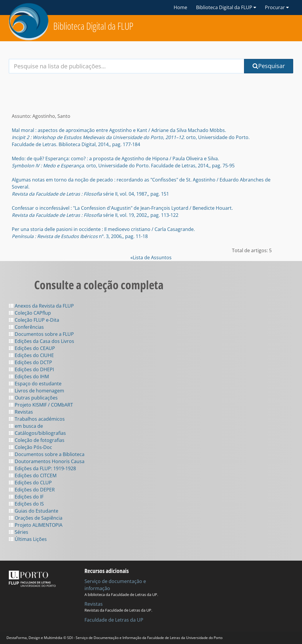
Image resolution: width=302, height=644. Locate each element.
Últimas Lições (28, 539)
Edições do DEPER (32, 490)
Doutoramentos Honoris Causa (47, 461)
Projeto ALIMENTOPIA (36, 525)
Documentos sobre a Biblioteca (47, 454)
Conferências (26, 327)
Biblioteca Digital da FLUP (93, 26)
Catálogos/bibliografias (37, 433)
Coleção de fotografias (37, 440)
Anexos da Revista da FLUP (41, 306)
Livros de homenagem (36, 391)
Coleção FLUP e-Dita (34, 320)
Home (180, 7)
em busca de (26, 426)
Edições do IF (26, 497)
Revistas (21, 412)
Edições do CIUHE (31, 355)
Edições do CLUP (30, 483)
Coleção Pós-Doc (30, 447)
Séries (19, 532)
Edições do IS (26, 504)
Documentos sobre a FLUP (41, 334)
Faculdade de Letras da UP (114, 620)
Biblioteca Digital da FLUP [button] (226, 7)
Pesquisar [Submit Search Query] (269, 66)
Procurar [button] (277, 7)
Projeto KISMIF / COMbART (41, 405)
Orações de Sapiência (36, 518)
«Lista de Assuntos (151, 257)
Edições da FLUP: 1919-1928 (42, 468)
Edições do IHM (29, 377)
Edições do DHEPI (31, 369)
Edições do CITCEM (33, 475)
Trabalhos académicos (37, 419)
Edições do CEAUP (32, 348)
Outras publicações (33, 398)
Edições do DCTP (30, 362)
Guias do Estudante (34, 511)
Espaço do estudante (35, 384)
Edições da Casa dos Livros (42, 341)
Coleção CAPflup (30, 313)
